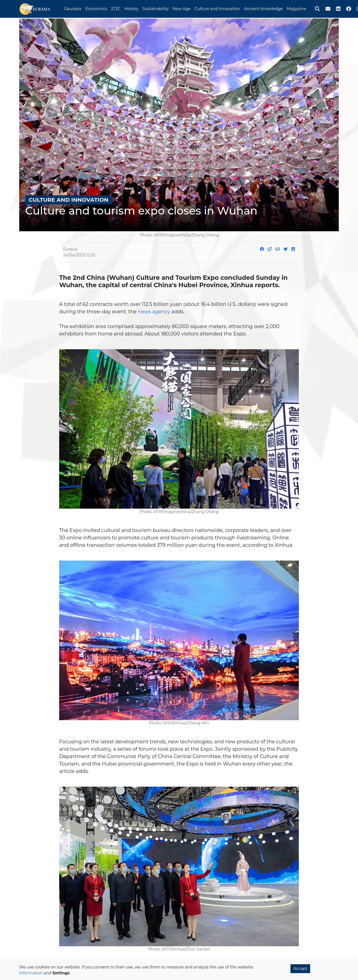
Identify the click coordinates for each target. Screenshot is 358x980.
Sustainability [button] (155, 8)
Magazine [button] (296, 8)
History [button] (131, 8)
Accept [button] (300, 969)
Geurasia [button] (73, 8)
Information (31, 973)
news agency (154, 312)
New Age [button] (182, 8)
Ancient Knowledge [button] (263, 8)
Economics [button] (96, 8)
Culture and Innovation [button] (217, 8)
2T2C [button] (116, 8)
